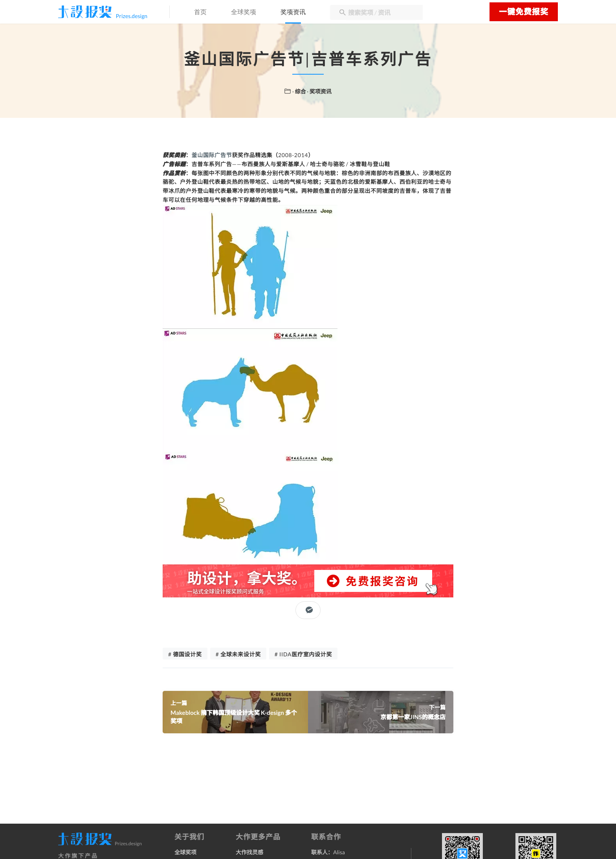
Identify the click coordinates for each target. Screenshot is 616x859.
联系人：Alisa (328, 852)
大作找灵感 (249, 852)
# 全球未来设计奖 (238, 654)
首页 (200, 12)
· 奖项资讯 (319, 91)
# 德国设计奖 (185, 654)
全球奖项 (244, 12)
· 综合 (300, 91)
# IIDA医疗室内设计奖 (303, 654)
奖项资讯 (293, 12)
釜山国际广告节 (212, 155)
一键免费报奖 (524, 12)
